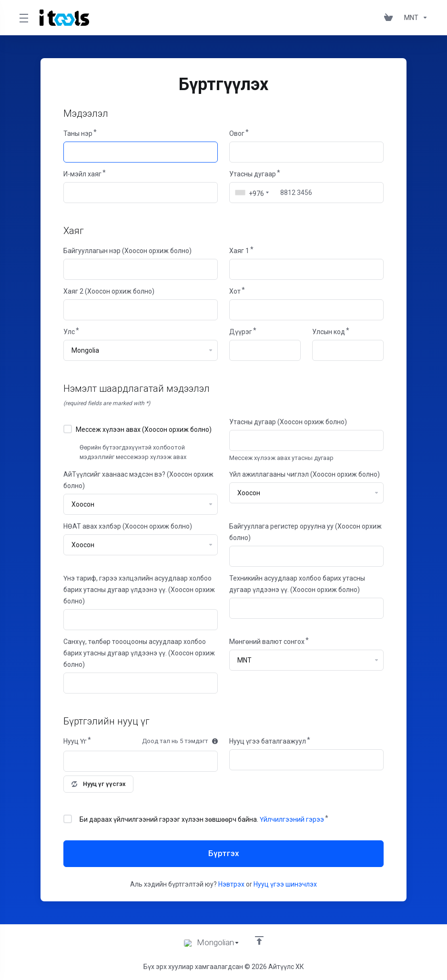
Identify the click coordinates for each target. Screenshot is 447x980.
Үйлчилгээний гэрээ (292, 819)
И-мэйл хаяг (82, 174)
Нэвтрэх (231, 884)
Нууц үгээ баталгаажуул (268, 741)
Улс (69, 332)
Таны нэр (78, 133)
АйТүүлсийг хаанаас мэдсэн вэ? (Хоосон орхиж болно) (138, 480)
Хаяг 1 (239, 251)
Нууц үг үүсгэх (99, 784)
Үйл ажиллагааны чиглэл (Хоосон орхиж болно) (305, 474)
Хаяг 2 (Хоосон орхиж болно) (109, 291)
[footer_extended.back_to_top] (259, 940)
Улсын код (329, 332)
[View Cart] (390, 18)
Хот (235, 291)
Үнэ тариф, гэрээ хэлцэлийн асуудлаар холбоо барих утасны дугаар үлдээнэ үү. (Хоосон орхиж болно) (139, 590)
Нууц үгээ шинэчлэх (285, 884)
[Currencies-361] (414, 18)
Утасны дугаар (253, 174)
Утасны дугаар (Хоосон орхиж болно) (288, 422)
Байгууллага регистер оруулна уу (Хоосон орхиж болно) (305, 532)
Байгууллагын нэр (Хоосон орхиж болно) (127, 251)
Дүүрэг (241, 332)
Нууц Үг (75, 741)
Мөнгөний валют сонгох (267, 642)
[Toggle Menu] (24, 18)
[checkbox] (68, 429)
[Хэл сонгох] (212, 943)
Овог (237, 133)
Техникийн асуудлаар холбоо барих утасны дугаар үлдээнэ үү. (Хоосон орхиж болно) (297, 584)
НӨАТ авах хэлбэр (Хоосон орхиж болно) (128, 526)
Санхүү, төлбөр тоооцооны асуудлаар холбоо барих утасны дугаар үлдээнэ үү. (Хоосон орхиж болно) (139, 653)
